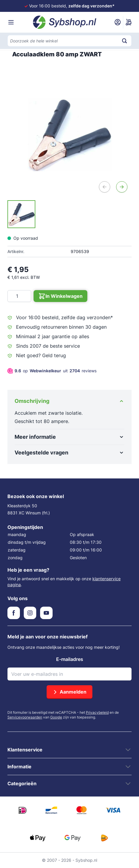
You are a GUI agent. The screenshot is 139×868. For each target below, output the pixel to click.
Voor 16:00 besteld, (72, 6)
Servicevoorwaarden (25, 717)
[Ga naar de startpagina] (65, 22)
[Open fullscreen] (69, 135)
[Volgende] (122, 187)
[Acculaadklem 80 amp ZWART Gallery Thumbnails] (21, 214)
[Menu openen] (11, 22)
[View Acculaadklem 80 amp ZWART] (21, 214)
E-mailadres (70, 659)
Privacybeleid (97, 712)
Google (56, 717)
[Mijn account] (118, 22)
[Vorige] (105, 187)
